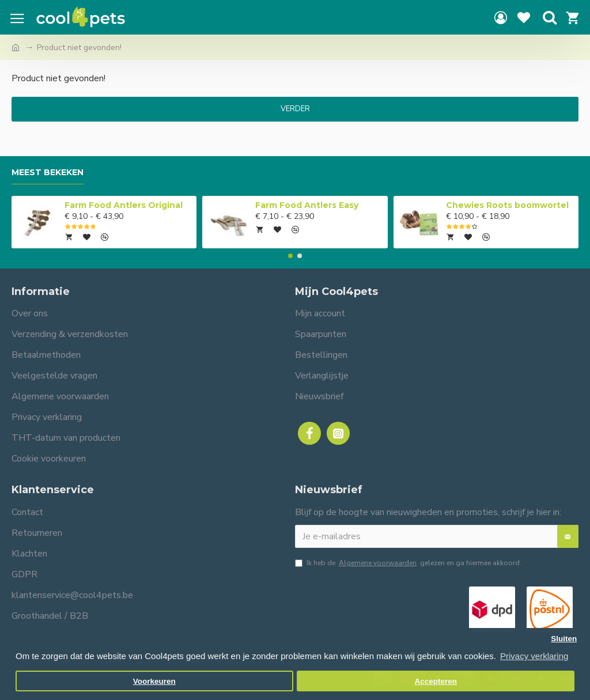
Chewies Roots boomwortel (507, 205)
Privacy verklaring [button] (534, 656)
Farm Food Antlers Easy (307, 205)
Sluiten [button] (564, 639)
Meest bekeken (48, 173)
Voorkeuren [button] (154, 681)
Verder (295, 109)
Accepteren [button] (436, 681)
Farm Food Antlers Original (124, 205)
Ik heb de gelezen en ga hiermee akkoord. (408, 563)
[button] (290, 256)
